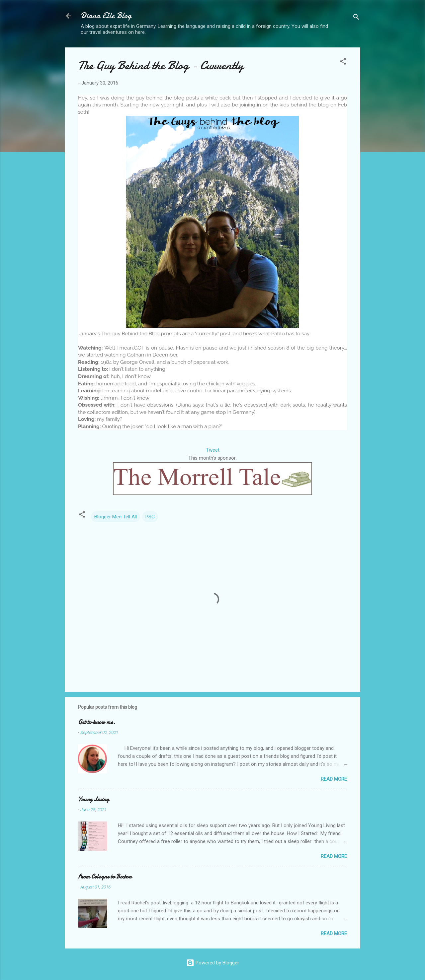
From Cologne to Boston (105, 877)
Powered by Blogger (213, 963)
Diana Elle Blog (106, 16)
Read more (334, 779)
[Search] (356, 18)
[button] (343, 63)
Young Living (93, 799)
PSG (150, 517)
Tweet (213, 450)
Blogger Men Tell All (116, 517)
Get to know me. (97, 722)
